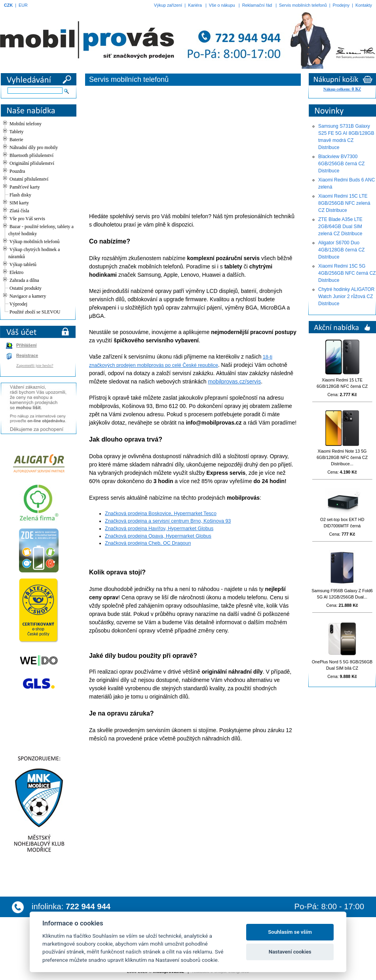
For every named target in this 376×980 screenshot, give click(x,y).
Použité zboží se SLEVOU (35, 312)
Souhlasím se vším (290, 932)
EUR (23, 5)
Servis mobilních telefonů (303, 5)
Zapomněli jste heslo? (35, 365)
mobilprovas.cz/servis (234, 381)
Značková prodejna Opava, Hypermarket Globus (158, 536)
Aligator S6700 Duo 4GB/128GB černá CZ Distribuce (341, 250)
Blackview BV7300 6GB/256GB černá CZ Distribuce (341, 164)
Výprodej (18, 304)
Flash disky (20, 195)
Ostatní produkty (26, 288)
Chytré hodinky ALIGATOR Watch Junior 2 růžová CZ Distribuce (346, 296)
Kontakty (364, 5)
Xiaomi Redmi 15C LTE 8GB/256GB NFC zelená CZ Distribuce (344, 203)
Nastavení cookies (290, 952)
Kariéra (195, 5)
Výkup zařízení (168, 5)
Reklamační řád (257, 5)
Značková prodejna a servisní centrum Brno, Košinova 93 (168, 521)
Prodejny (341, 5)
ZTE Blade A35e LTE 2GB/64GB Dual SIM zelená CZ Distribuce (340, 227)
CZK (8, 5)
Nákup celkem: (342, 89)
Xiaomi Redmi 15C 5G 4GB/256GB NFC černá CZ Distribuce (347, 273)
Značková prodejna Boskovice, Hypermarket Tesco (161, 514)
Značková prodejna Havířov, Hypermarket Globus (159, 529)
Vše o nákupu (222, 5)
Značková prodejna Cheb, (134, 543)
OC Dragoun (177, 543)
